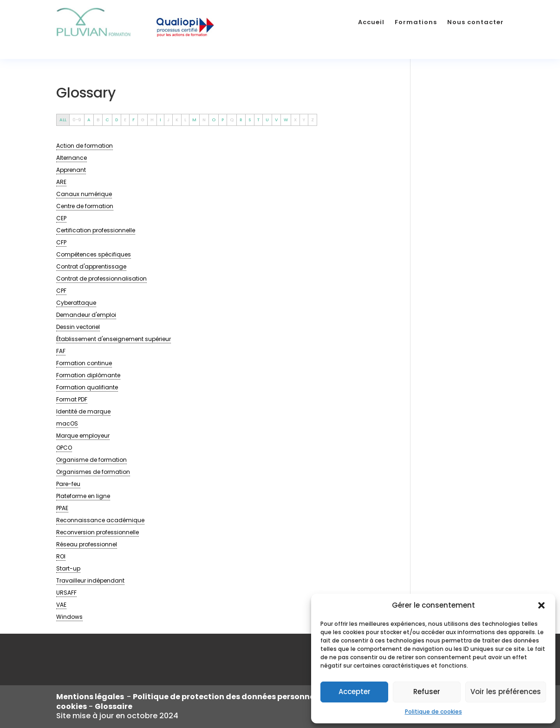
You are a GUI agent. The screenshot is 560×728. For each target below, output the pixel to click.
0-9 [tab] (77, 120)
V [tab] (276, 120)
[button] (541, 605)
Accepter (355, 692)
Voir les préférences (506, 692)
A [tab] (89, 120)
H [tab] (152, 120)
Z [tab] (313, 120)
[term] (85, 146)
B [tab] (98, 120)
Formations (416, 22)
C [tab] (107, 120)
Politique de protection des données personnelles (231, 697)
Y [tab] (304, 120)
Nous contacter (475, 22)
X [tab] (295, 120)
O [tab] (214, 120)
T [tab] (258, 120)
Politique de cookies (433, 712)
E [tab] (125, 120)
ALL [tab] (63, 120)
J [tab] (168, 120)
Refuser (427, 692)
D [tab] (117, 120)
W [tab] (286, 120)
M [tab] (194, 120)
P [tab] (223, 120)
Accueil (371, 22)
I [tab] (160, 120)
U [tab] (267, 120)
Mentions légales (91, 697)
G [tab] (143, 120)
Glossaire (114, 706)
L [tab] (185, 120)
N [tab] (204, 120)
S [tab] (250, 120)
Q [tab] (232, 120)
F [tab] (133, 120)
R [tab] (241, 120)
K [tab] (177, 120)
